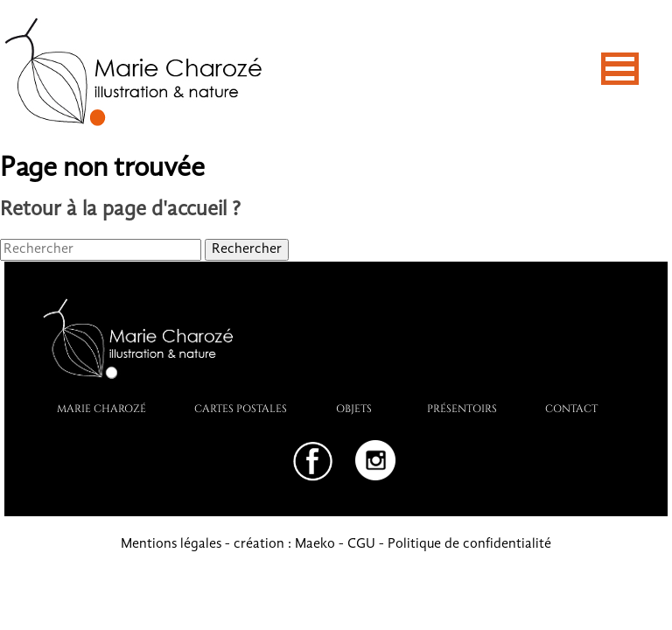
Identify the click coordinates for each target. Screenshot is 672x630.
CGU (361, 544)
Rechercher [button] (247, 249)
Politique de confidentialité (469, 544)
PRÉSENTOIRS (462, 408)
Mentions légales (171, 544)
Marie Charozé (101, 408)
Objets (354, 408)
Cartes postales (241, 408)
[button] (620, 69)
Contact (571, 408)
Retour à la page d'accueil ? (120, 210)
